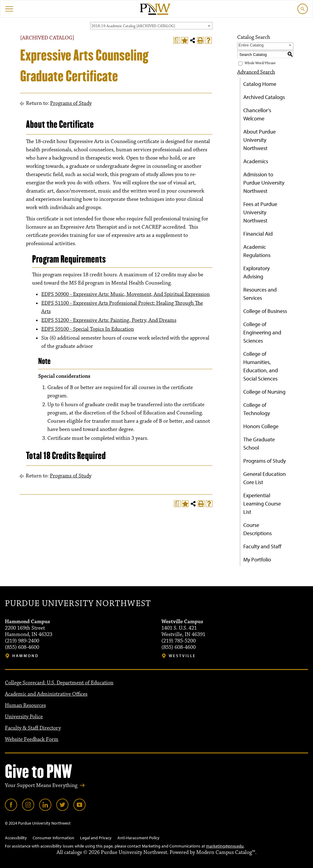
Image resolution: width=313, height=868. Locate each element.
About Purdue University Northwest (260, 140)
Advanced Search (256, 72)
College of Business (265, 311)
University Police (24, 717)
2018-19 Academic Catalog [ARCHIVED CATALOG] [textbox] (133, 26)
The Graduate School (259, 443)
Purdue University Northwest (78, 604)
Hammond (26, 656)
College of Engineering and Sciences (262, 332)
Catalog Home (260, 84)
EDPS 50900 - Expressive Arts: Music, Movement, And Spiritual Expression (125, 294)
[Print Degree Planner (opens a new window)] (177, 40)
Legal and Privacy (96, 838)
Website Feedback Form (32, 739)
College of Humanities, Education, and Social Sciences (261, 366)
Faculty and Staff (262, 546)
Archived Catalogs (264, 97)
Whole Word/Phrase (260, 63)
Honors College (261, 426)
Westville (182, 656)
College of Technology (257, 409)
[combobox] (151, 26)
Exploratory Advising (256, 272)
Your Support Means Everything (41, 785)
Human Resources (25, 705)
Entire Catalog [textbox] (251, 45)
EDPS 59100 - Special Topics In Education (88, 329)
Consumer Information (53, 838)
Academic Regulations (257, 251)
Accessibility (16, 838)
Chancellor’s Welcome (257, 114)
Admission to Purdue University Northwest (264, 183)
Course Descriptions (258, 529)
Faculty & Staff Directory (33, 728)
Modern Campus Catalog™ (226, 852)
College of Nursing (264, 392)
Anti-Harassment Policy (138, 838)
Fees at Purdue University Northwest (260, 212)
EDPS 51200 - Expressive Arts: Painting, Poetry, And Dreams (109, 320)
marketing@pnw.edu (225, 846)
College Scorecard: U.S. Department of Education (59, 683)
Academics (256, 161)
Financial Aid (258, 234)
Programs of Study (71, 103)
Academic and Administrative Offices (46, 694)
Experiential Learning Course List (262, 504)
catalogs (73, 852)
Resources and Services (260, 294)
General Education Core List (265, 478)
